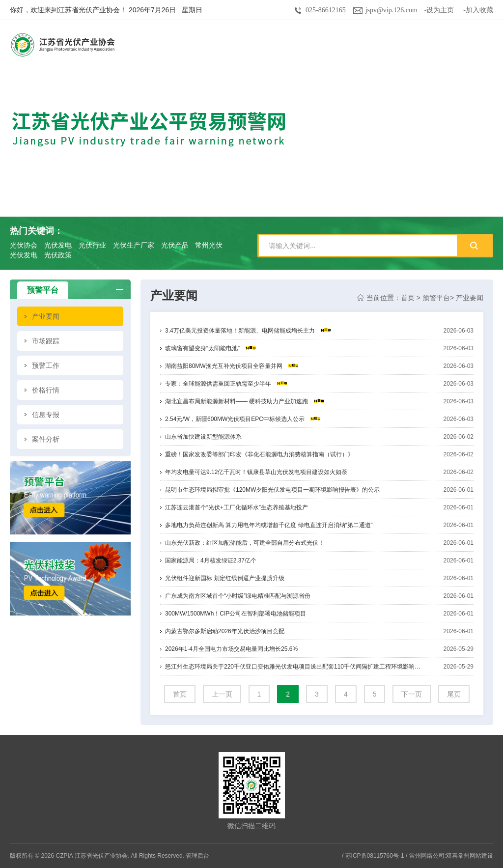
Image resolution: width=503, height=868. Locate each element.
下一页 (412, 694)
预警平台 (436, 298)
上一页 (222, 694)
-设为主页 (439, 10)
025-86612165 (326, 10)
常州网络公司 (427, 856)
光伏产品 (175, 245)
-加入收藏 (478, 10)
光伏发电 (58, 245)
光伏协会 (24, 245)
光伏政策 (58, 255)
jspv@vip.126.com (391, 10)
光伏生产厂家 (134, 245)
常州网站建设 (475, 856)
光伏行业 (92, 245)
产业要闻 (470, 298)
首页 (408, 298)
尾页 (454, 694)
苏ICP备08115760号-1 (375, 856)
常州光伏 (209, 245)
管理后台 (197, 856)
